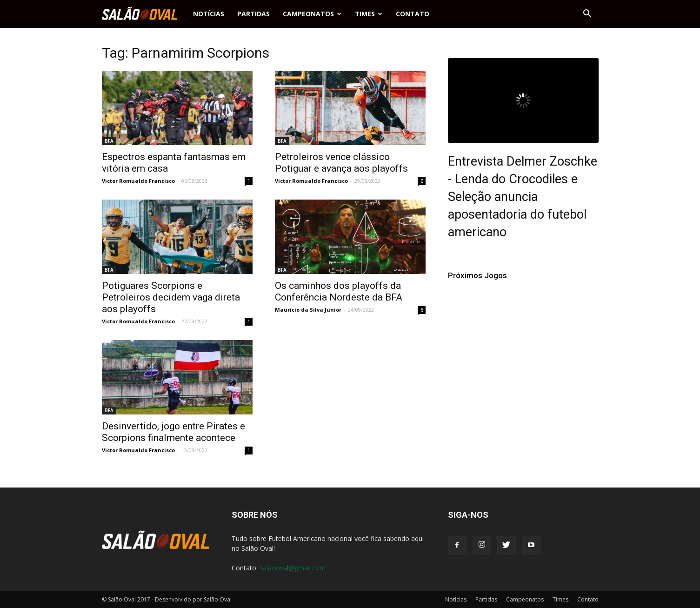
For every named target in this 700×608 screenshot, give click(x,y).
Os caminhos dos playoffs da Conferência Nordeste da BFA (339, 291)
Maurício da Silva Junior (308, 310)
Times (369, 14)
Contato (413, 14)
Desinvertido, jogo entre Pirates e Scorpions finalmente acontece (173, 432)
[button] (587, 14)
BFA (109, 141)
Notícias (209, 14)
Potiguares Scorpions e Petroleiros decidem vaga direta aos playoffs (171, 297)
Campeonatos (312, 14)
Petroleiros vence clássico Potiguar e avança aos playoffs (341, 163)
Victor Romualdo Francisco (138, 181)
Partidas (253, 14)
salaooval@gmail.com (293, 568)
